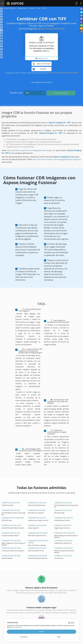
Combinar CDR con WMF (11, 556)
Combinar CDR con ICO (63, 556)
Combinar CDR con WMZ (38, 556)
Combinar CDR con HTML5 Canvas (38, 542)
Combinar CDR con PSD (37, 503)
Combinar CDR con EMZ (63, 548)
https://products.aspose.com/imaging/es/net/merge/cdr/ (31, 150)
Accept (41, 632)
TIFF (35, 93)
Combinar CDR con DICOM (64, 533)
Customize (24, 637)
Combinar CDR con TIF (63, 525)
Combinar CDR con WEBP (38, 533)
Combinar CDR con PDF (11, 503)
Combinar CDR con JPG (63, 503)
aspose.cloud (58, 29)
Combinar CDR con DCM (11, 541)
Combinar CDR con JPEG (11, 510)
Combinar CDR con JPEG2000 (13, 518)
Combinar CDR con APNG (11, 525)
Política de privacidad (71, 73)
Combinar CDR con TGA (11, 533)
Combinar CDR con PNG (63, 518)
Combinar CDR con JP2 (37, 510)
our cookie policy (17, 627)
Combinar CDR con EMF (37, 548)
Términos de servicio (55, 73)
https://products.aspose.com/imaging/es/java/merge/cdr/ (57, 159)
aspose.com (43, 29)
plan (48, 51)
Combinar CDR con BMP (37, 525)
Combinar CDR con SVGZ (11, 548)
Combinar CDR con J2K (63, 510)
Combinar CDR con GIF (37, 518)
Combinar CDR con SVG (63, 541)
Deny (59, 637)
